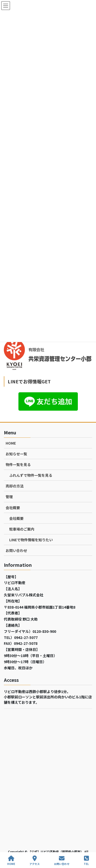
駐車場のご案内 (22, 529)
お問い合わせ (16, 550)
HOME (11, 443)
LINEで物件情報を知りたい (31, 540)
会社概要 (13, 508)
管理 (9, 497)
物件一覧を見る (18, 464)
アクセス (35, 860)
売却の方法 (15, 486)
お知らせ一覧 (16, 454)
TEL (86, 860)
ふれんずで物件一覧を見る (31, 475)
